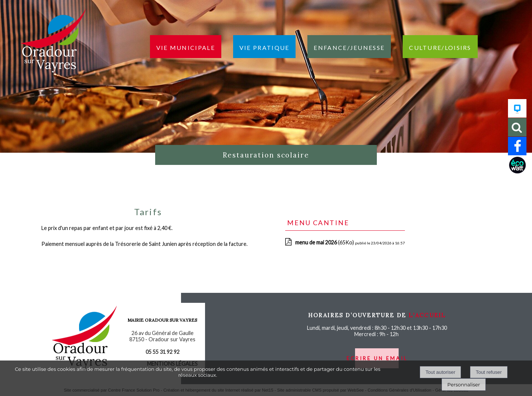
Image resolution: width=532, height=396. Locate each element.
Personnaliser (464, 385)
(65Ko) (325, 242)
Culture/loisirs (440, 47)
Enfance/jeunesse (349, 47)
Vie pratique (265, 47)
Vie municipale (186, 47)
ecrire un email (377, 358)
